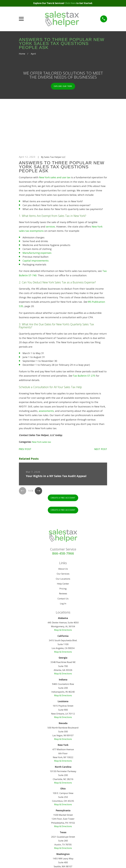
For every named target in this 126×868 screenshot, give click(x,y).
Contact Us (63, 559)
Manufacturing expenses (37, 213)
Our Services (63, 534)
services (50, 186)
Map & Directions (63, 591)
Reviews (63, 554)
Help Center (63, 544)
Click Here (71, 3)
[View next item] (40, 451)
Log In (63, 564)
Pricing (63, 549)
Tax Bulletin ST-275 (84, 336)
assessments (46, 371)
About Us (63, 529)
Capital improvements (36, 220)
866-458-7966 (63, 514)
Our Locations (63, 539)
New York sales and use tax (55, 137)
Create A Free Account (63, 458)
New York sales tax (42, 402)
